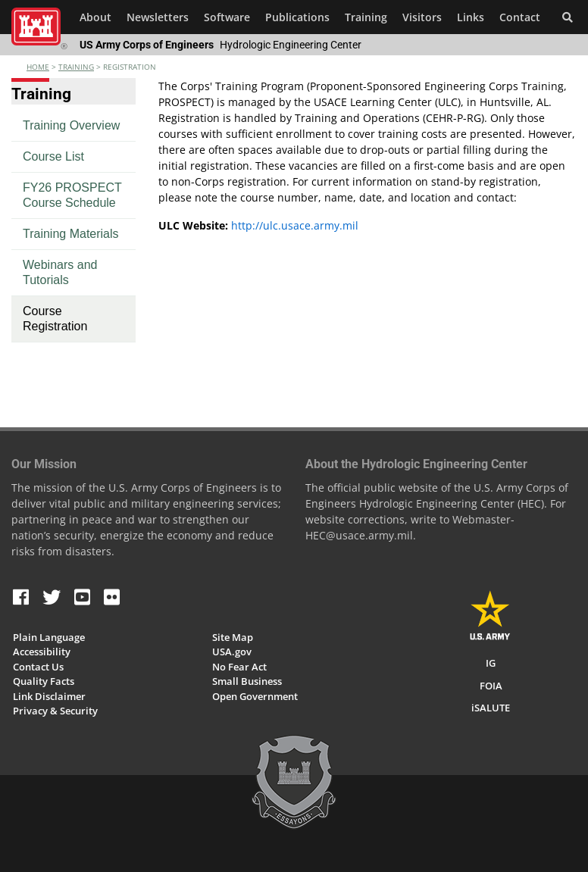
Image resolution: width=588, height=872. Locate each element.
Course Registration (55, 319)
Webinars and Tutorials (60, 272)
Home (38, 67)
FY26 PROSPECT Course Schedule (72, 195)
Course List (53, 156)
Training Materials (71, 234)
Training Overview (71, 125)
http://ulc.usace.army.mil (295, 225)
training (76, 67)
